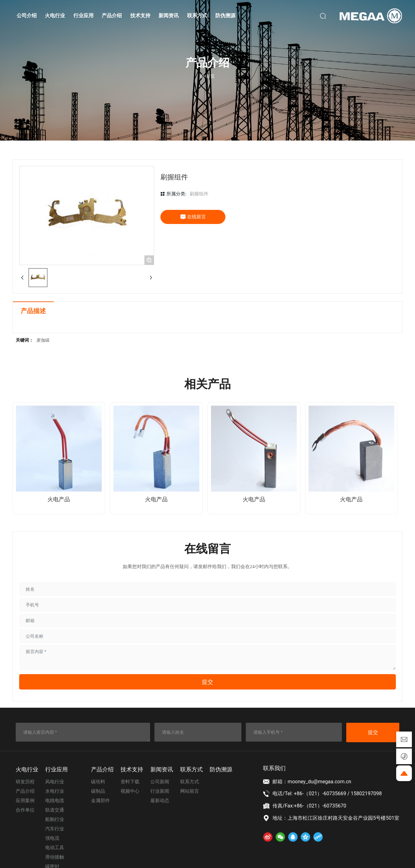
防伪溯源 (221, 769)
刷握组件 (199, 194)
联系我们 (274, 768)
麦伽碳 (43, 340)
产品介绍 (102, 769)
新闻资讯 (162, 769)
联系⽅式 (191, 769)
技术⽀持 (132, 769)
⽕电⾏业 (27, 769)
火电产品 (59, 499)
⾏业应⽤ (57, 769)
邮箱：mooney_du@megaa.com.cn (312, 782)
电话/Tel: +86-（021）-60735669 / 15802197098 (327, 793)
